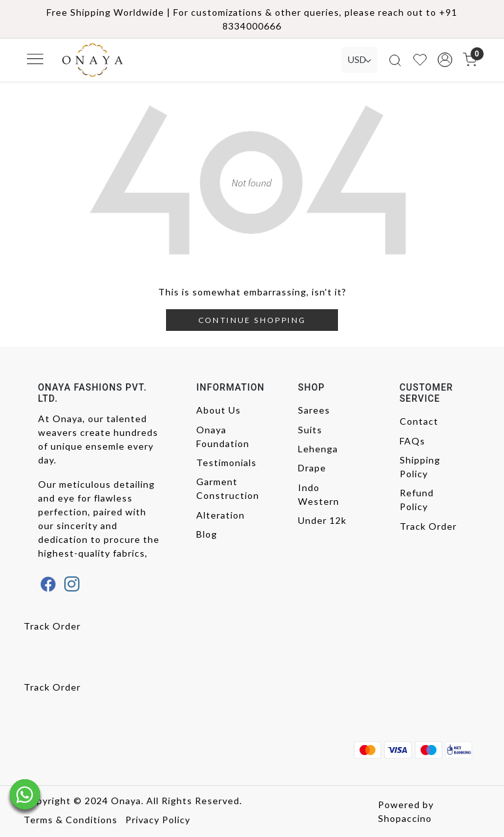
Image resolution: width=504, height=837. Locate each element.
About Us (219, 410)
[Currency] (359, 60)
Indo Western (319, 494)
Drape (312, 468)
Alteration (220, 515)
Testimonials (226, 462)
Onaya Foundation (223, 437)
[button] (445, 60)
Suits (310, 430)
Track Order (428, 526)
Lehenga (318, 449)
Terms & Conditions (71, 820)
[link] (395, 60)
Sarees (314, 410)
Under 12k (322, 520)
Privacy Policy (158, 820)
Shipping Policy (420, 467)
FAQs (412, 441)
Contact (419, 421)
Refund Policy (417, 500)
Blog (207, 534)
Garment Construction (226, 488)
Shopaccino (405, 818)
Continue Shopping (252, 320)
